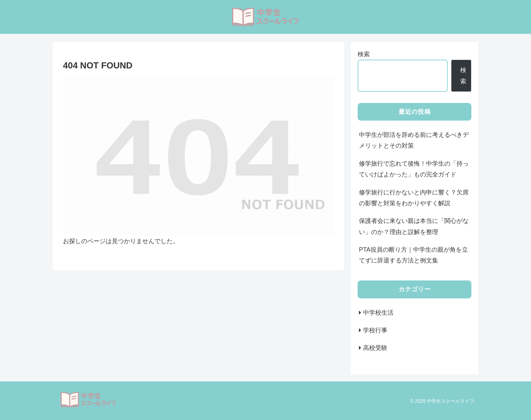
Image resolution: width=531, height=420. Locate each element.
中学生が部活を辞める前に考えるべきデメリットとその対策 (414, 140)
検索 (364, 54)
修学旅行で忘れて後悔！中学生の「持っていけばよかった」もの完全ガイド (414, 169)
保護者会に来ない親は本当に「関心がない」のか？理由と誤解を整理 (414, 226)
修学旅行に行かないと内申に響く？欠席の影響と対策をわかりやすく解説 (414, 198)
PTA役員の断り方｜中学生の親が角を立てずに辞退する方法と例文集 (413, 255)
